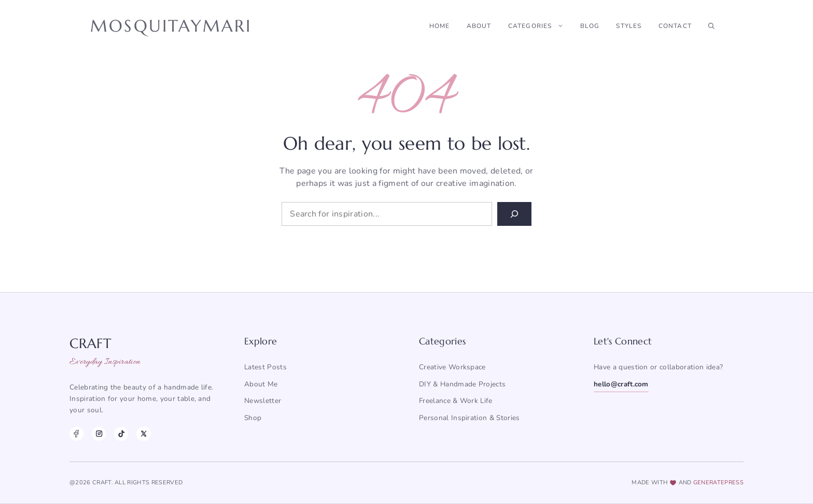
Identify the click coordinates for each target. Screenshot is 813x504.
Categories (540, 26)
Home (440, 26)
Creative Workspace (452, 367)
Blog (590, 26)
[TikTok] (121, 434)
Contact (675, 26)
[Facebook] (76, 434)
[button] (711, 26)
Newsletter (263, 401)
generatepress (718, 483)
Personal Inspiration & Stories (469, 418)
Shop (253, 418)
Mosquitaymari (171, 26)
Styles (629, 26)
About (479, 26)
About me (261, 384)
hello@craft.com (621, 384)
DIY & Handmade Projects (462, 384)
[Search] (514, 214)
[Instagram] (99, 434)
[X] (143, 434)
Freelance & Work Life (456, 401)
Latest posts (265, 367)
